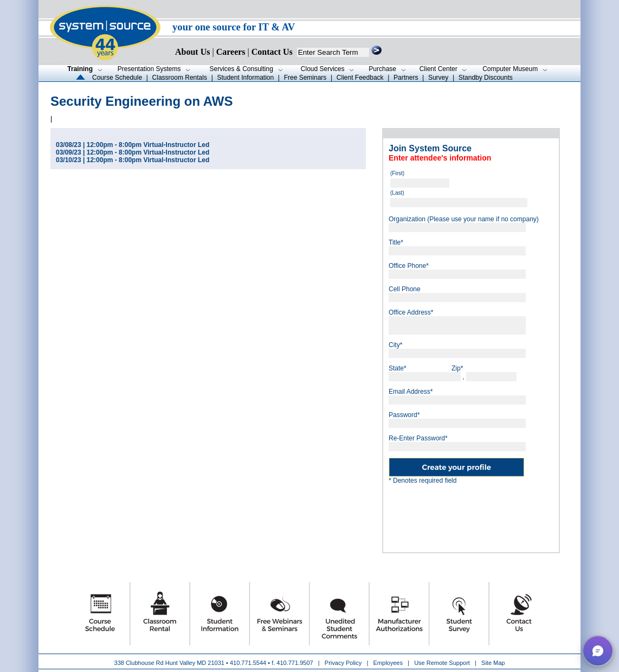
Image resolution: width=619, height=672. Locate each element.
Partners (406, 78)
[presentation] (471, 514)
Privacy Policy (344, 663)
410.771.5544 (248, 663)
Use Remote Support (442, 663)
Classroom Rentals (180, 78)
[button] (598, 651)
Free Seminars (305, 78)
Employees (388, 663)
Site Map (493, 663)
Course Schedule (117, 78)
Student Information (245, 78)
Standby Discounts (486, 78)
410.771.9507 (295, 663)
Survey (438, 78)
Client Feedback (360, 78)
